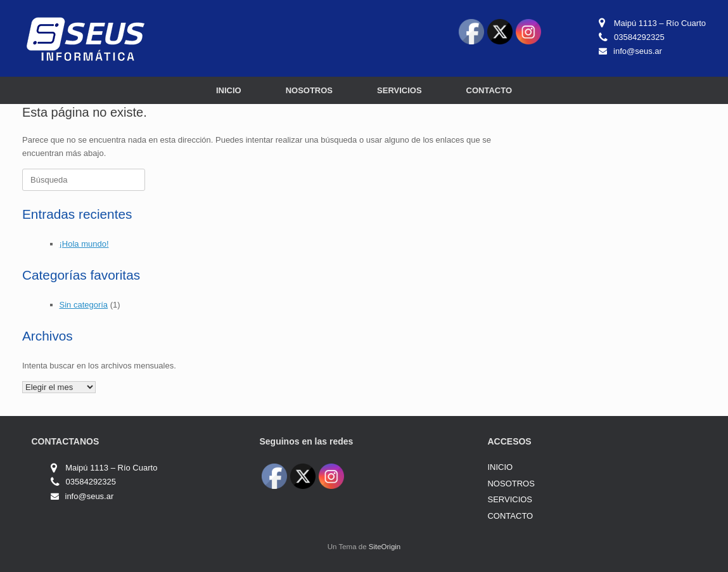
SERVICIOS (399, 90)
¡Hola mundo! (84, 244)
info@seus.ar (638, 51)
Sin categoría (84, 305)
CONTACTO (489, 90)
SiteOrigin (385, 547)
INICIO (229, 90)
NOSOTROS (309, 90)
